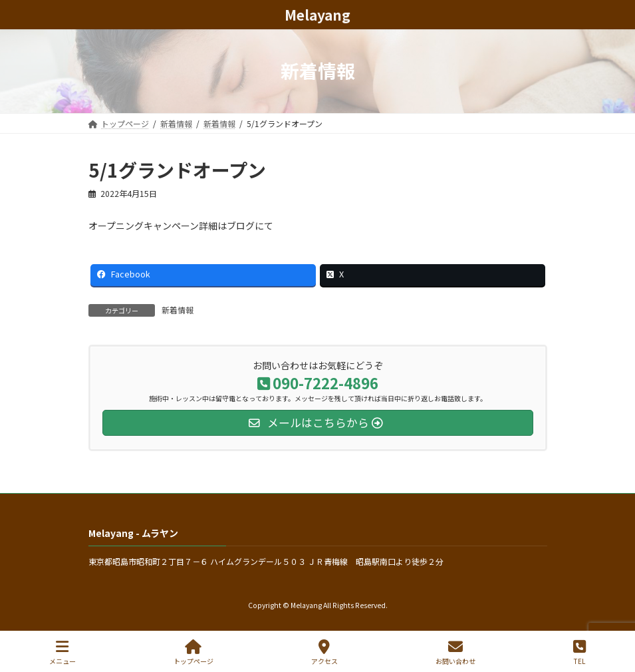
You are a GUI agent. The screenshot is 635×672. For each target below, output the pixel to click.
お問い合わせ (455, 652)
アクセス (324, 652)
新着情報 (178, 310)
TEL (579, 652)
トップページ (193, 652)
